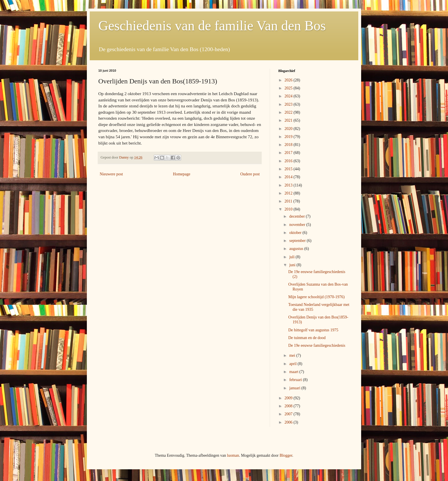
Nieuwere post (111, 174)
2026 (289, 80)
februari (296, 380)
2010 (289, 209)
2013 (289, 185)
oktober (296, 233)
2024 (289, 96)
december (297, 216)
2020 (289, 129)
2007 (289, 414)
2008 (289, 406)
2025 (289, 88)
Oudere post (250, 174)
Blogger (286, 455)
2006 (289, 422)
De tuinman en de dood (307, 338)
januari (295, 388)
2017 (289, 153)
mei (293, 355)
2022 (289, 112)
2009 (289, 398)
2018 (289, 145)
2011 (289, 201)
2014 (289, 177)
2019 (289, 137)
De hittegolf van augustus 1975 (313, 330)
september (298, 241)
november (298, 225)
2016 (289, 161)
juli (292, 257)
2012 (289, 193)
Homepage (182, 174)
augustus (297, 249)
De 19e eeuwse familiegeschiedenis (317, 345)
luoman (233, 455)
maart (294, 372)
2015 (289, 169)
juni (293, 265)
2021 (289, 120)
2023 (289, 104)
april (293, 364)
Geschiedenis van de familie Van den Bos (212, 26)
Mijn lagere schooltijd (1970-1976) (316, 297)
